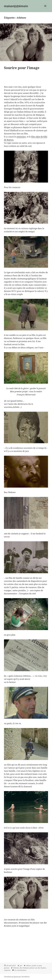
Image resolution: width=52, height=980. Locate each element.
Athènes (16, 968)
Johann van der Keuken (38, 968)
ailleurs (29, 966)
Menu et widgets (45, 9)
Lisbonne (7, 970)
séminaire (21, 137)
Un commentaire (20, 970)
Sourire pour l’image (22, 68)
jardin (34, 966)
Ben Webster (24, 968)
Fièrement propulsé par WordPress (17, 977)
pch (21, 966)
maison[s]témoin (16, 6)
